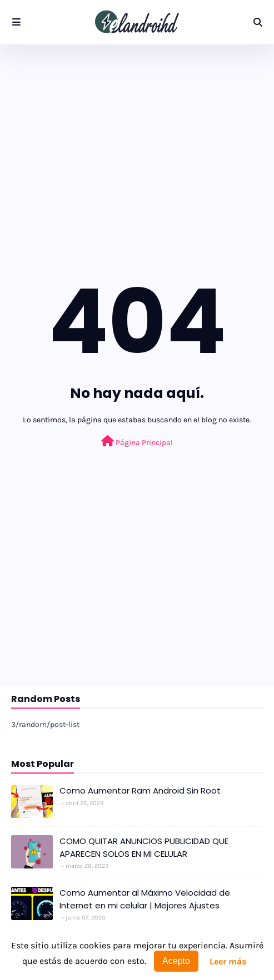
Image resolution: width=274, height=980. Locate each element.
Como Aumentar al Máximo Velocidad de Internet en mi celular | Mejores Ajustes (145, 899)
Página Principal (137, 441)
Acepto (176, 961)
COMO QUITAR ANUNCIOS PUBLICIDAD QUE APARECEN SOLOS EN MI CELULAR (144, 847)
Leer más (228, 961)
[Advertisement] (137, 139)
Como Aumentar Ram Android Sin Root (140, 790)
